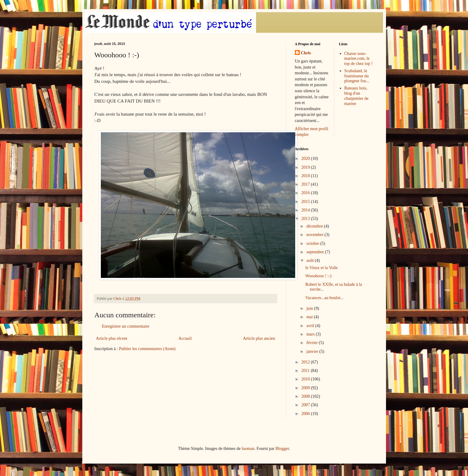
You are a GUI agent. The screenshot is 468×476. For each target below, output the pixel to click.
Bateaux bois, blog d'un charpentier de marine (357, 96)
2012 (306, 362)
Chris (306, 53)
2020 (306, 159)
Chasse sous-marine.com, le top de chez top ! (359, 59)
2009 (306, 388)
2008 (306, 396)
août (311, 260)
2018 (306, 176)
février (313, 343)
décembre (315, 226)
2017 (306, 184)
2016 (306, 193)
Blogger (282, 449)
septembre (316, 252)
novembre (315, 235)
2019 (306, 167)
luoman (248, 449)
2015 (306, 202)
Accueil (185, 338)
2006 (306, 414)
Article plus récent (112, 338)
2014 (306, 210)
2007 (306, 405)
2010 (306, 379)
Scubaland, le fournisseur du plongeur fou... (357, 76)
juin (310, 308)
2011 (306, 371)
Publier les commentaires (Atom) (147, 349)
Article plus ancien (259, 338)
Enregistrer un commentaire (126, 326)
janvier (313, 351)
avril (311, 326)
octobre (313, 243)
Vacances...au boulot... (324, 298)
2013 (306, 219)
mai (310, 317)
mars (311, 334)
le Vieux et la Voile (321, 268)
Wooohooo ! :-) (318, 276)
